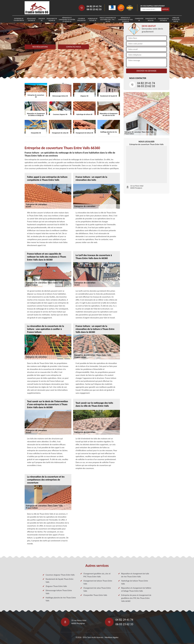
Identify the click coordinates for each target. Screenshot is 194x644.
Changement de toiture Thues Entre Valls (98, 582)
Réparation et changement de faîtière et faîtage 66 (67, 20)
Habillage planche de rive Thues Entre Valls (61, 599)
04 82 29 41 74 (94, 6)
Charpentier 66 (139, 20)
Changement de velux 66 (151, 20)
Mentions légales (111, 637)
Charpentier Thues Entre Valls (95, 595)
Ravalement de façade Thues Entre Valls (60, 581)
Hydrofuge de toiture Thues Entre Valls (135, 582)
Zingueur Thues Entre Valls (56, 586)
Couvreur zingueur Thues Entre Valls (60, 575)
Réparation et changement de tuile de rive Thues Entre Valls (135, 575)
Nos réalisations (40, 47)
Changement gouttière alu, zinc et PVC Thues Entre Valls (97, 575)
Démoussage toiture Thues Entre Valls (59, 592)
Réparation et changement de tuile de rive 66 (126, 20)
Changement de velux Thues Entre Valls (97, 589)
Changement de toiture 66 (163, 20)
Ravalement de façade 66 (52, 20)
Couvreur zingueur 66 (81, 20)
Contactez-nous (73, 47)
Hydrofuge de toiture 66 (93, 20)
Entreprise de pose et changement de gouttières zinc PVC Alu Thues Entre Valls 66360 (136, 598)
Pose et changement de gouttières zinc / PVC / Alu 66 (108, 20)
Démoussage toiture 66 (31, 20)
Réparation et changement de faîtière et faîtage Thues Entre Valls (136, 589)
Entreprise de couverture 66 (19, 20)
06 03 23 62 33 (94, 9)
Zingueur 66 (42, 20)
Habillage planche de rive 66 (176, 20)
